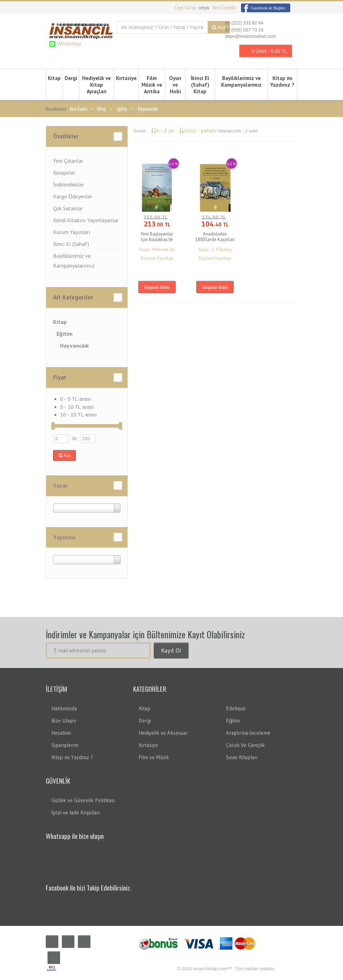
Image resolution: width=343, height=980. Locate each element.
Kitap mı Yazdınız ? (282, 81)
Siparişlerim (65, 745)
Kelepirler (64, 173)
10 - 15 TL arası (78, 415)
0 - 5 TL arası (75, 399)
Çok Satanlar (68, 208)
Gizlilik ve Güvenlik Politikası (83, 800)
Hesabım (61, 733)
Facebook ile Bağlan (263, 8)
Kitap (54, 78)
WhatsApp (68, 43)
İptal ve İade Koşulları (76, 812)
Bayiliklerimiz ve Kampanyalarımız (241, 81)
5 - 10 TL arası (77, 407)
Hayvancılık (148, 109)
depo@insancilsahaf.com (250, 36)
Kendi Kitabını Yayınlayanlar (86, 220)
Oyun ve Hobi (175, 85)
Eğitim (122, 109)
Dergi (71, 78)
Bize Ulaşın (64, 721)
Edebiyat (236, 708)
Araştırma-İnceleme (248, 733)
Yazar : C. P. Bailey (215, 250)
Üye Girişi (186, 8)
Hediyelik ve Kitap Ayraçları (96, 85)
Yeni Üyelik (224, 8)
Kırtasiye (126, 78)
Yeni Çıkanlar (68, 161)
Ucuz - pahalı (197, 130)
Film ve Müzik (154, 757)
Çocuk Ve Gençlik (245, 745)
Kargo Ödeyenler (73, 196)
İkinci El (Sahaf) (71, 244)
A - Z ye (163, 130)
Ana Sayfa (79, 109)
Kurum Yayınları (72, 232)
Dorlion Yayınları (157, 258)
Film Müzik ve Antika (152, 85)
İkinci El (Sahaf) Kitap (200, 85)
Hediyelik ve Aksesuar (163, 733)
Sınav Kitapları (242, 757)
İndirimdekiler (69, 184)
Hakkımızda (64, 708)
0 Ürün (264, 51)
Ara (64, 455)
